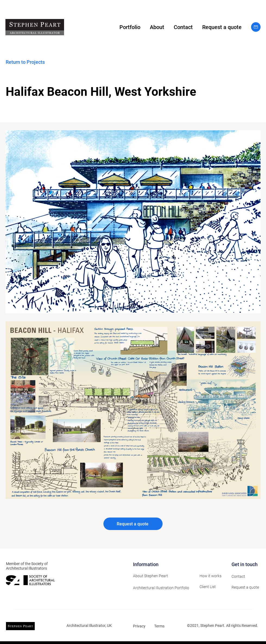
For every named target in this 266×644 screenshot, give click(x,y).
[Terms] (162, 626)
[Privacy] (141, 626)
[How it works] (211, 576)
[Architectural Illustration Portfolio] (163, 588)
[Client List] (211, 587)
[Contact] (243, 576)
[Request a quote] (133, 524)
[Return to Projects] (32, 62)
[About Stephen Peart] (162, 576)
